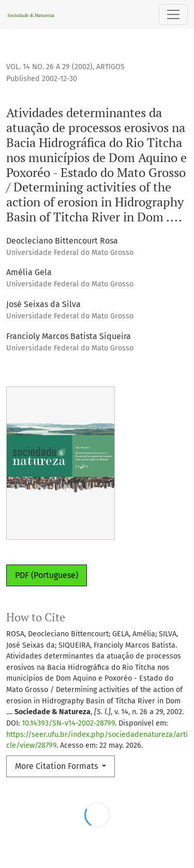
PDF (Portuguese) (47, 575)
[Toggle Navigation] (173, 14)
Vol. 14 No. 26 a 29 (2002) (49, 67)
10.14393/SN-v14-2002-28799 (68, 723)
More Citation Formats (57, 766)
